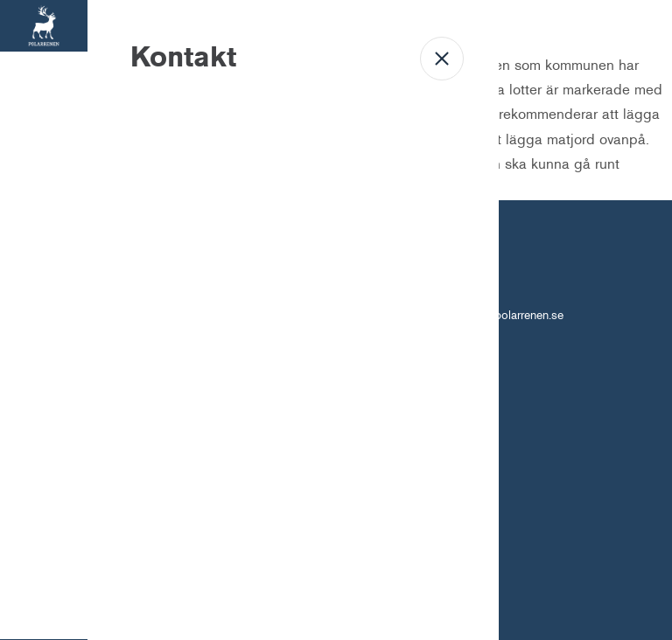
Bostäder (44, 109)
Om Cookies (269, 386)
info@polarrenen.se (514, 315)
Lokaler (44, 191)
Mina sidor (44, 354)
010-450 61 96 (385, 315)
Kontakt (44, 435)
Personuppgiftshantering (374, 386)
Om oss (44, 273)
